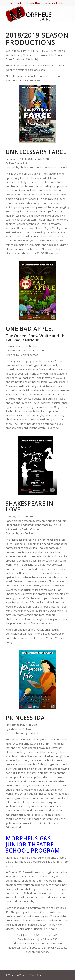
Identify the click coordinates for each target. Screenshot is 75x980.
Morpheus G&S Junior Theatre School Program (33, 844)
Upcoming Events (54, 3)
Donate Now (33, 3)
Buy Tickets (16, 3)
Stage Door (36, 975)
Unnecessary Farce (36, 152)
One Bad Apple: (29, 329)
